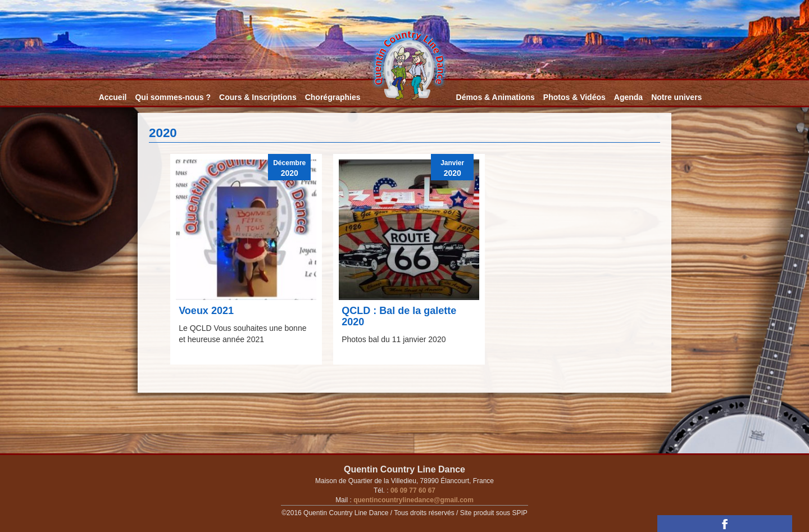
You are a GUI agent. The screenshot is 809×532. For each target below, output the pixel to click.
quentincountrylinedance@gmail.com (413, 500)
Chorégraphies (333, 97)
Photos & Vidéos (574, 97)
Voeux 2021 (206, 311)
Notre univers (676, 97)
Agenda (628, 97)
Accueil (113, 97)
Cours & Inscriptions (258, 97)
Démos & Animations (496, 97)
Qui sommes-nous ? (173, 97)
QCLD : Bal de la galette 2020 (399, 316)
